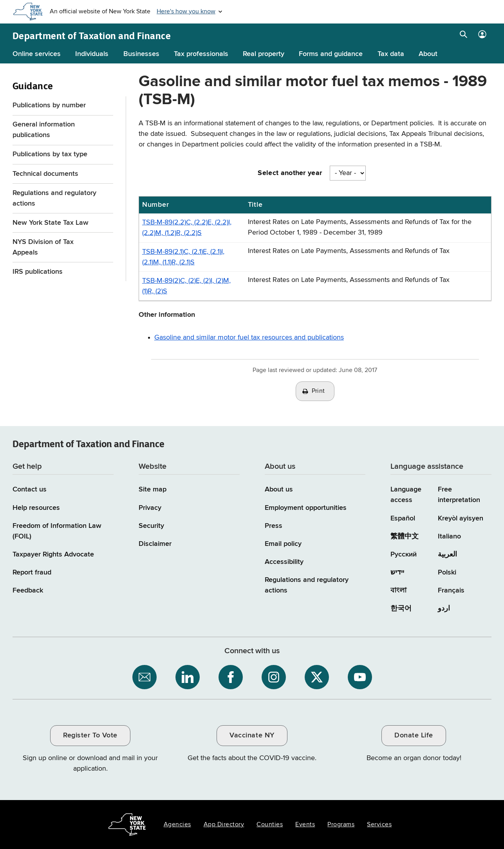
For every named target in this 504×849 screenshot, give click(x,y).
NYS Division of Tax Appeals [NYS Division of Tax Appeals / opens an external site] (43, 247)
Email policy (283, 544)
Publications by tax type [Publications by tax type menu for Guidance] (50, 154)
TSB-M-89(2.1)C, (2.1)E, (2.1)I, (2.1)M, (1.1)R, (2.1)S (183, 257)
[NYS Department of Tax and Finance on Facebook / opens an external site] (231, 677)
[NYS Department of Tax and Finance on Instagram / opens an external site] (274, 677)
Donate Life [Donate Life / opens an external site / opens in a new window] (414, 735)
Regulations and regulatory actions (54, 198)
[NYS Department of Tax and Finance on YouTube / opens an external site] (360, 677)
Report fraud (32, 573)
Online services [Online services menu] (37, 54)
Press (274, 526)
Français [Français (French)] (451, 591)
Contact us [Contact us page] (30, 490)
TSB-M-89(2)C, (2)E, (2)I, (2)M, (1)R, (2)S (186, 286)
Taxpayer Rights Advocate (53, 555)
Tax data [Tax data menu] (391, 54)
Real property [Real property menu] (264, 54)
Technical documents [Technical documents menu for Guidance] (45, 174)
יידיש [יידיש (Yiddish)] (397, 573)
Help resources (36, 508)
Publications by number (49, 105)
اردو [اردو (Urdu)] (444, 609)
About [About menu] (428, 54)
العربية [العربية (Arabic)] (447, 555)
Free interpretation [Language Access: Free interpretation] (459, 495)
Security (151, 526)
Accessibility (284, 562)
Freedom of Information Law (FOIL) (57, 531)
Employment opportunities (306, 508)
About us (279, 490)
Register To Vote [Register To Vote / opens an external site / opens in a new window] (90, 735)
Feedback (28, 591)
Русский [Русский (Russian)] (404, 555)
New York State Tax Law (51, 223)
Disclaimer (155, 544)
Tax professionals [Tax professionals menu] (201, 54)
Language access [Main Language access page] (406, 495)
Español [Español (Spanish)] (403, 518)
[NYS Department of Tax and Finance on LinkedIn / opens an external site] (188, 677)
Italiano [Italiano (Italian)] (449, 536)
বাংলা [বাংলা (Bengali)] (398, 591)
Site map (153, 490)
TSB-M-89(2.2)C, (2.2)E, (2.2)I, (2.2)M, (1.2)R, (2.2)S (187, 228)
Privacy (150, 508)
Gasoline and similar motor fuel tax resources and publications (249, 338)
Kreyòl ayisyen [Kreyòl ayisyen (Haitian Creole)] (461, 518)
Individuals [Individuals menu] (92, 54)
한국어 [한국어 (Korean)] (401, 609)
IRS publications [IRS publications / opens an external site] (39, 272)
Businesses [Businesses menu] (141, 54)
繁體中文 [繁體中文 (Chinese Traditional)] (405, 536)
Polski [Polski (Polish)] (447, 573)
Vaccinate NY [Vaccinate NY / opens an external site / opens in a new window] (252, 735)
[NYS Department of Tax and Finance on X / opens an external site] (317, 677)
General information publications (44, 130)
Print (318, 391)
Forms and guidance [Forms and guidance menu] (331, 54)
